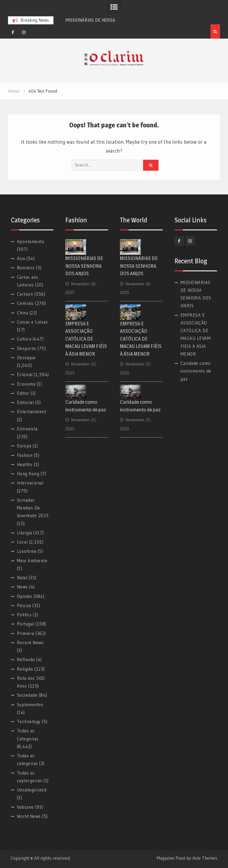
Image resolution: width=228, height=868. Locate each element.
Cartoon (25, 294)
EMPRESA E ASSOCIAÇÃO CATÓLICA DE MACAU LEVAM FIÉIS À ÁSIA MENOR (86, 339)
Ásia (21, 258)
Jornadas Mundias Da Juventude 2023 (33, 508)
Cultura (24, 339)
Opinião (25, 596)
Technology (29, 722)
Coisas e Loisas (33, 322)
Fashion (25, 455)
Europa (24, 446)
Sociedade (27, 695)
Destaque (26, 358)
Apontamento (31, 241)
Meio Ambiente (32, 561)
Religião (25, 669)
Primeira (26, 633)
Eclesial (25, 374)
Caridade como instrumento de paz (196, 371)
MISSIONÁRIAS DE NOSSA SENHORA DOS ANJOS (84, 266)
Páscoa (24, 605)
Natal (22, 578)
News (22, 587)
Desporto (27, 348)
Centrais (25, 303)
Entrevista (27, 429)
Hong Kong (28, 474)
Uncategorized (32, 790)
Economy (26, 384)
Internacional (30, 483)
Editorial (26, 402)
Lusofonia (27, 551)
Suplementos (30, 705)
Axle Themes (205, 858)
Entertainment (32, 412)
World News (29, 816)
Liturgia (24, 533)
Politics (24, 615)
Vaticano (25, 807)
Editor (23, 393)
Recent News (30, 643)
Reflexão (26, 659)
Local (22, 542)
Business (26, 268)
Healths (25, 464)
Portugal (26, 624)
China (23, 313)
